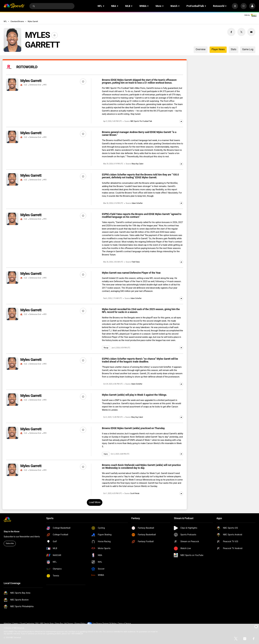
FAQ (37, 623)
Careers (15, 623)
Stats (234, 49)
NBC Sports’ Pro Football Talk (141, 121)
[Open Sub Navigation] (104, 6)
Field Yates (136, 262)
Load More (95, 502)
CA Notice (113, 623)
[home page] (14, 6)
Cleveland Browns (17, 21)
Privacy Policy (80, 623)
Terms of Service (125, 623)
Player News (218, 49)
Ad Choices (69, 623)
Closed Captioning (27, 623)
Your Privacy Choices (100, 623)
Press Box (59, 623)
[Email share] (251, 32)
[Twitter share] (241, 32)
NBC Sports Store (47, 623)
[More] (235, 6)
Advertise (7, 623)
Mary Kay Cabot (138, 164)
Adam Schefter (137, 203)
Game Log (248, 49)
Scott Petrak (135, 493)
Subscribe (10, 543)
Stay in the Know (12, 532)
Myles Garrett (33, 21)
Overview (201, 49)
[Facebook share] (231, 32)
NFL (5, 21)
